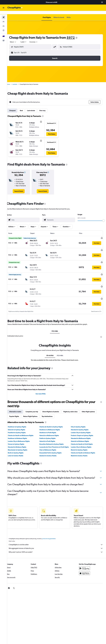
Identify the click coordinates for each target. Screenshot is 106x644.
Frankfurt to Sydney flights (20, 426)
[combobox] (37, 39)
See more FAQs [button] (43, 387)
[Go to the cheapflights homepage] (15, 8)
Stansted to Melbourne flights (82, 432)
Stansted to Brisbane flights (21, 441)
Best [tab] (25, 107)
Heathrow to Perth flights (50, 426)
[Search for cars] (4, 23)
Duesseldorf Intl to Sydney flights (53, 446)
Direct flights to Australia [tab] (54, 405)
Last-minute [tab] (35, 107)
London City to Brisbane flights (82, 441)
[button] (102, 2)
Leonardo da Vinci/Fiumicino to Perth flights (56, 441)
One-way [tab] (46, 107)
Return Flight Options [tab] (34, 410)
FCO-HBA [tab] (57, 322)
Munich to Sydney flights (80, 444)
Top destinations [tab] (51, 410)
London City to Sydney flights (82, 426)
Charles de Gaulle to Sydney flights (53, 420)
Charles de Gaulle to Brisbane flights (84, 446)
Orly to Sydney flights (79, 420)
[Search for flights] (4, 14)
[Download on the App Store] (85, 570)
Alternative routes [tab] (19, 405)
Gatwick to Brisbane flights (81, 435)
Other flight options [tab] (92, 405)
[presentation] (80, 34)
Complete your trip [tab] (35, 405)
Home (12, 81)
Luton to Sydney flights (19, 449)
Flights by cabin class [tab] (74, 405)
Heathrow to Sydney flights (21, 420)
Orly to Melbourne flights (50, 444)
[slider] (104, 217)
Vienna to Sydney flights (20, 438)
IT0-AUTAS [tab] (52, 349)
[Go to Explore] (4, 27)
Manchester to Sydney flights (21, 444)
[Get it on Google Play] (85, 565)
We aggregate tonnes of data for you (58, 545)
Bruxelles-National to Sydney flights (54, 438)
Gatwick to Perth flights (50, 435)
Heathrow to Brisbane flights (21, 432)
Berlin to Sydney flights (19, 446)
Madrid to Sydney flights (80, 449)
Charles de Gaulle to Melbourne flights (24, 429)
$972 (74, 34)
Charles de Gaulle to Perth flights (83, 438)
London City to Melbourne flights (22, 435)
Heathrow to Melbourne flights (52, 423)
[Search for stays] (4, 18)
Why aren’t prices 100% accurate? (58, 549)
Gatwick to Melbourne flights (51, 429)
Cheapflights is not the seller (58, 542)
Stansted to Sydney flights (81, 423)
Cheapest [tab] (16, 107)
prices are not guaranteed (52, 536)
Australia (18, 81)
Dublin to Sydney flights (50, 432)
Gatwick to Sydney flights (20, 423)
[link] (22, 188)
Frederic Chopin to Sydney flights (83, 429)
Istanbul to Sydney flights (50, 449)
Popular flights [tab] (18, 410)
